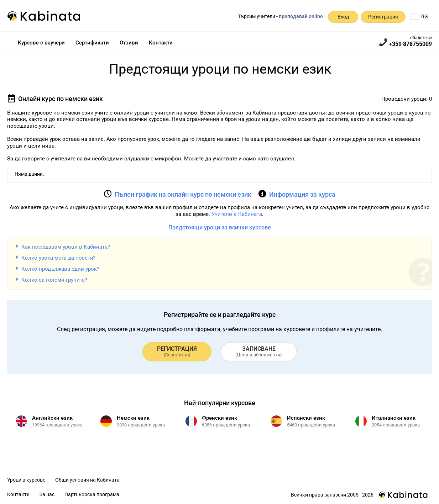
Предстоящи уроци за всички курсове (220, 227)
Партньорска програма (92, 494)
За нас (47, 494)
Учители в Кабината (237, 214)
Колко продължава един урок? (60, 269)
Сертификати (92, 43)
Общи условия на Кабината (87, 480)
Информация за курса (302, 194)
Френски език (219, 418)
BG (419, 16)
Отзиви (129, 43)
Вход (343, 17)
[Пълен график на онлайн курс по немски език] (108, 194)
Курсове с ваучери (41, 43)
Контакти (161, 43)
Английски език (52, 418)
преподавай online (301, 16)
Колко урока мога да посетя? (58, 258)
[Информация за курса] (262, 194)
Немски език (133, 418)
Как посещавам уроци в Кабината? (66, 247)
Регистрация (383, 17)
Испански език (306, 418)
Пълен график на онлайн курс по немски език (183, 194)
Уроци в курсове (26, 480)
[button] (219, 247)
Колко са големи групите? (54, 280)
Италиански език (394, 418)
